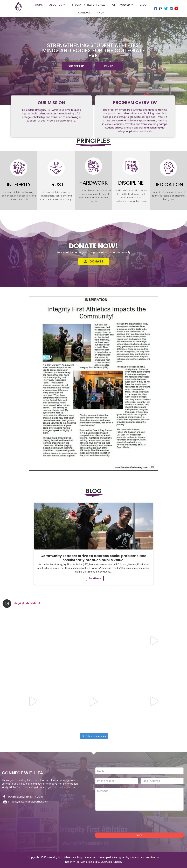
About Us (57, 5)
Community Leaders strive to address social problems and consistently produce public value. (94, 558)
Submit (139, 835)
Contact (84, 13)
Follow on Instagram (94, 736)
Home (39, 5)
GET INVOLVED (123, 5)
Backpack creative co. (146, 857)
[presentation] (121, 821)
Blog (143, 5)
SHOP (101, 13)
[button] (77, 66)
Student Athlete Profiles (89, 5)
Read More (95, 578)
